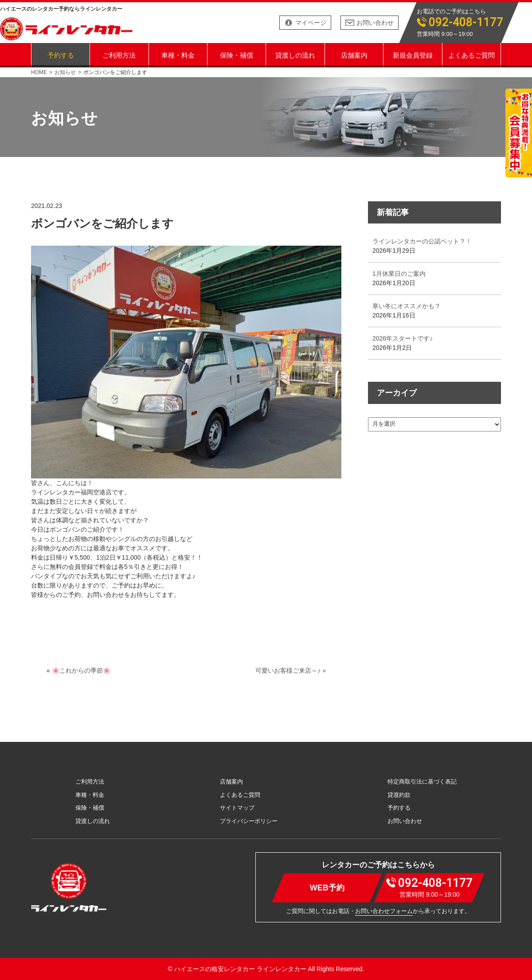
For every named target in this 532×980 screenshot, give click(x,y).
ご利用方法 (119, 55)
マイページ (311, 23)
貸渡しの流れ (295, 55)
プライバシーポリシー (249, 821)
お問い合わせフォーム (384, 911)
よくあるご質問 (471, 55)
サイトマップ (237, 808)
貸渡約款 (399, 795)
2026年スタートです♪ (403, 338)
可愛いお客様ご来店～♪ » (291, 670)
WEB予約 (327, 887)
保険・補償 (237, 55)
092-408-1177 (466, 22)
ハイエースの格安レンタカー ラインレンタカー (240, 969)
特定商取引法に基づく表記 (422, 782)
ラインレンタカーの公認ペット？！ (422, 241)
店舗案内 (354, 55)
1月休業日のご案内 (399, 274)
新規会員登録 (413, 55)
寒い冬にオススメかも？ (407, 306)
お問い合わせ (375, 23)
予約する (61, 55)
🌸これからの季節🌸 (81, 670)
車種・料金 (178, 55)
